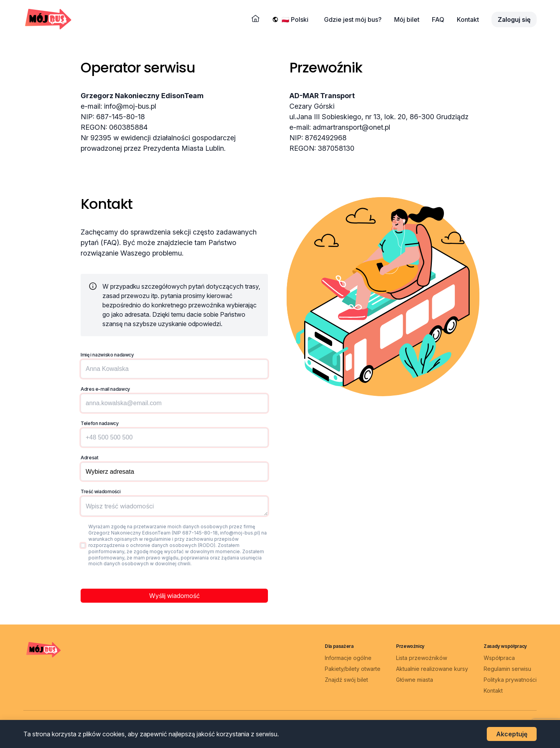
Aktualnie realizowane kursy (432, 669)
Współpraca (499, 658)
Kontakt (468, 19)
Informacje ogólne (348, 658)
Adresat (89, 458)
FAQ (438, 19)
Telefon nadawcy (100, 423)
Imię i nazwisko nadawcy (107, 355)
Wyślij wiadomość (174, 596)
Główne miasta (415, 680)
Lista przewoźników (422, 658)
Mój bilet (407, 19)
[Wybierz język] (297, 19)
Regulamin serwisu (507, 669)
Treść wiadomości (100, 491)
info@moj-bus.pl (130, 106)
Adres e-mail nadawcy (105, 389)
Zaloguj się (514, 19)
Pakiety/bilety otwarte (353, 669)
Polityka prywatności (510, 680)
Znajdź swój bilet (346, 680)
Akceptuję (512, 734)
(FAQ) (110, 243)
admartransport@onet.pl (351, 127)
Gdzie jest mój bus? (353, 19)
